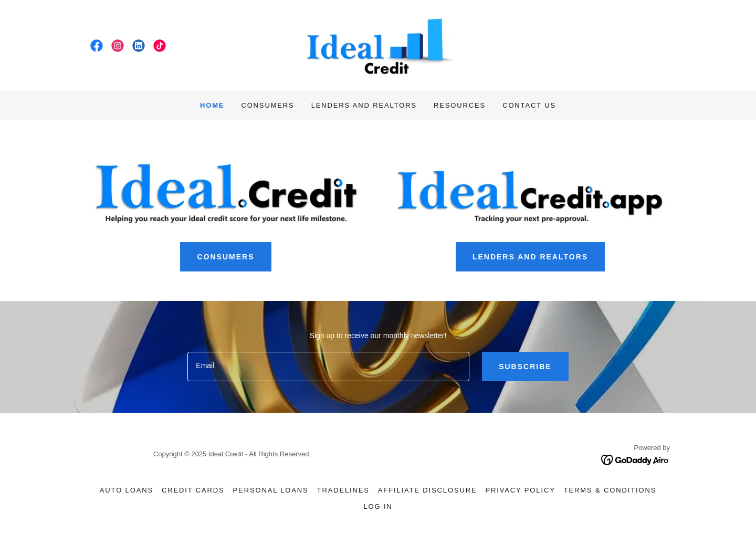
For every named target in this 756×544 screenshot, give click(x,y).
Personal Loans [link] (271, 490)
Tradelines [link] (343, 490)
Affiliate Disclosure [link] (428, 490)
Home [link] (212, 105)
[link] (97, 46)
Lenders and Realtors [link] (364, 105)
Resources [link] (460, 105)
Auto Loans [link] (127, 490)
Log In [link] (378, 506)
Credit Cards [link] (193, 490)
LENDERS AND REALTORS (530, 257)
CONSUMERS (225, 257)
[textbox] (328, 367)
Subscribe (525, 367)
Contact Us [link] (529, 105)
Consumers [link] (267, 105)
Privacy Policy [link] (520, 490)
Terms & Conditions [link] (610, 490)
